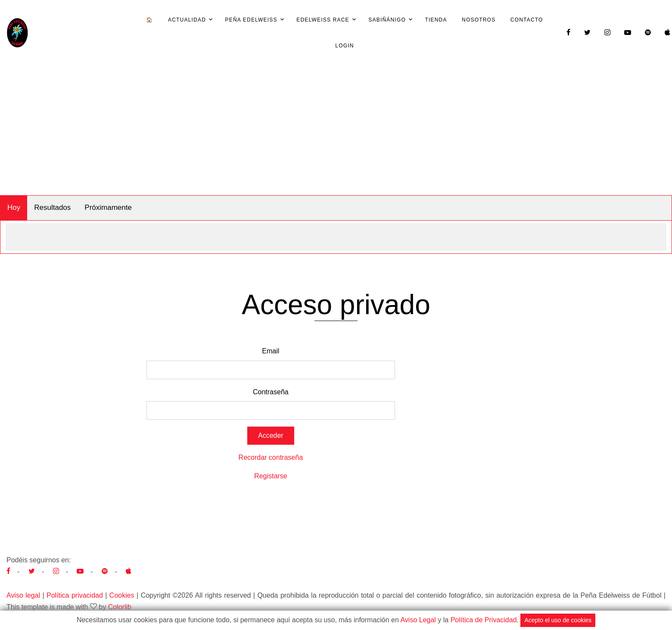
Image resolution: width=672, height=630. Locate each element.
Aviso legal (23, 595)
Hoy (14, 207)
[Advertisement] (336, 131)
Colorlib (120, 607)
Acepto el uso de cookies (558, 620)
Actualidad (187, 20)
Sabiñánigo (387, 20)
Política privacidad (75, 595)
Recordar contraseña (271, 457)
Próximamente (108, 207)
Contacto (527, 20)
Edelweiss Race (323, 20)
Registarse (271, 476)
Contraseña (271, 392)
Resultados (52, 207)
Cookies (122, 595)
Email (271, 351)
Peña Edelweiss (251, 20)
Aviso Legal (418, 620)
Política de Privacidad (484, 620)
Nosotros (479, 20)
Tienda (436, 20)
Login (344, 46)
